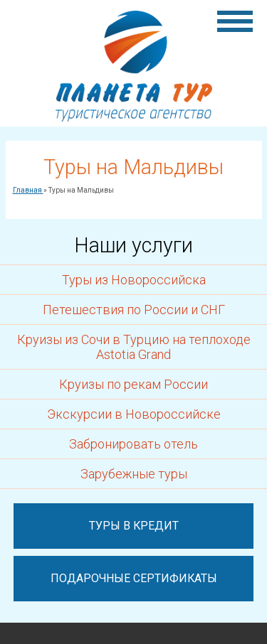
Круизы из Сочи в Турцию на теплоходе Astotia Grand (134, 347)
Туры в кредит (134, 526)
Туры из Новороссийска (134, 280)
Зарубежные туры (134, 474)
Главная (28, 190)
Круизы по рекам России (133, 384)
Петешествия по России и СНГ (134, 310)
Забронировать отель (133, 444)
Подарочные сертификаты (134, 578)
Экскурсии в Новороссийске (134, 414)
